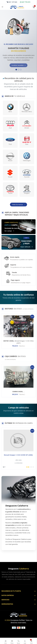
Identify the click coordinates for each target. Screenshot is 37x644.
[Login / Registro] (25, 641)
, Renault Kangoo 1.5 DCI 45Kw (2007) (19, 342)
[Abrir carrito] (34, 7)
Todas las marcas (18, 205)
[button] (16, 70)
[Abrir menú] (2, 7)
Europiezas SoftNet (18, 620)
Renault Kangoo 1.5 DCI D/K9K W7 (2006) (18, 455)
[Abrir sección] (18, 591)
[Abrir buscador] (18, 641)
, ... (18, 392)
